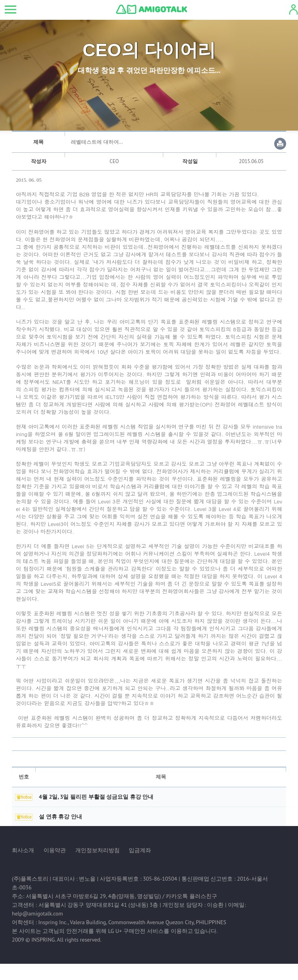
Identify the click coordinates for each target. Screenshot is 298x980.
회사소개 (23, 850)
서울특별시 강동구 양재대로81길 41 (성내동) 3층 (98, 905)
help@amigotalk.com (37, 914)
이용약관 (55, 850)
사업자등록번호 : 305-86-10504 (138, 879)
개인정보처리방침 (97, 850)
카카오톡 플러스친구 (191, 896)
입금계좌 (140, 850)
